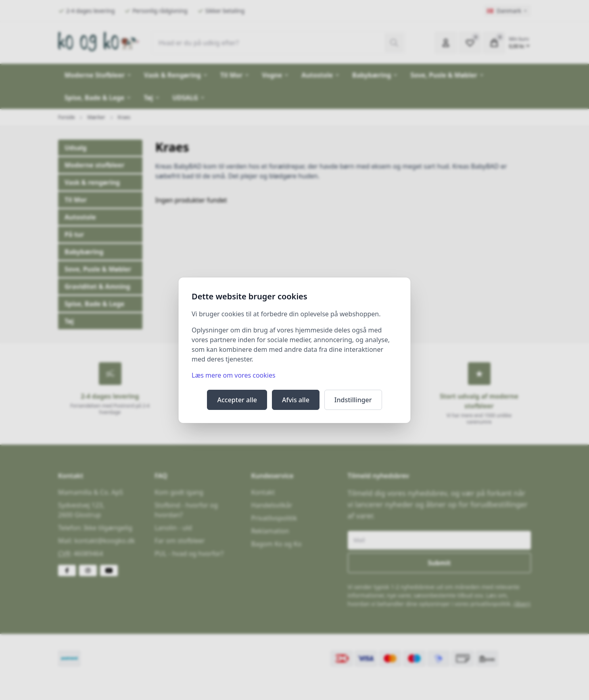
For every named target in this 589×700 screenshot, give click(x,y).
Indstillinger (353, 400)
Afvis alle (296, 400)
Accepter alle (237, 400)
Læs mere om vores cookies (234, 375)
